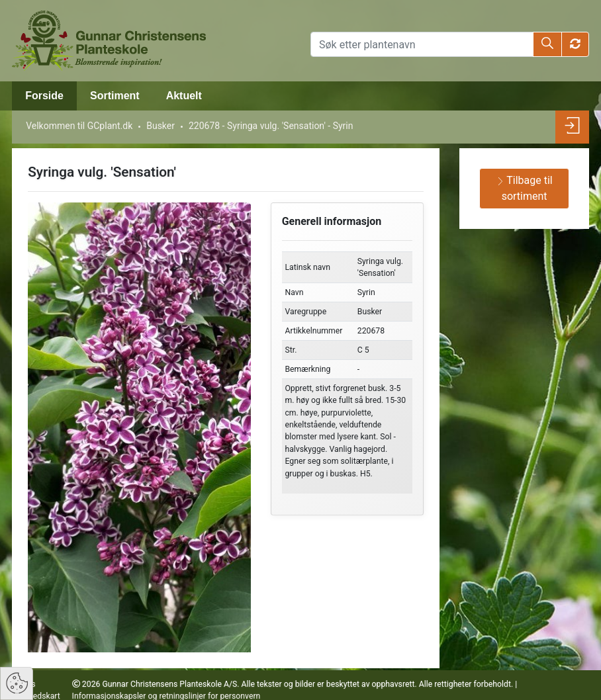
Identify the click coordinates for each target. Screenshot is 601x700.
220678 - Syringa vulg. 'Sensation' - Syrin (271, 126)
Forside (44, 96)
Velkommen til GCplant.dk (79, 126)
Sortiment (115, 96)
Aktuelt (184, 96)
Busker (161, 126)
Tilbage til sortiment (525, 188)
